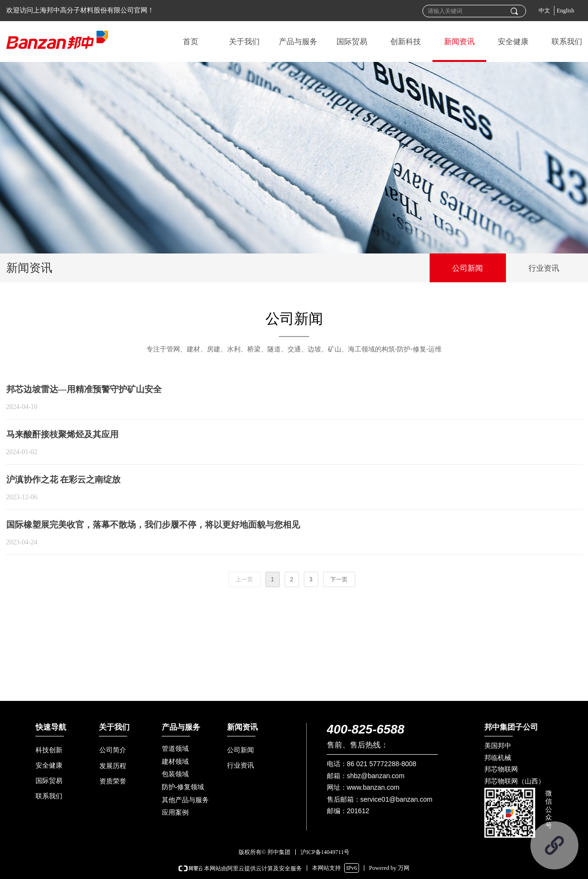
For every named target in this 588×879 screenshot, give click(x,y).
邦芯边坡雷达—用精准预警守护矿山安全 (84, 389)
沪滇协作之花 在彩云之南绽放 (64, 480)
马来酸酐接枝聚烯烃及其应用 (62, 434)
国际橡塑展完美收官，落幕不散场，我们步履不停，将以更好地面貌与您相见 (153, 525)
